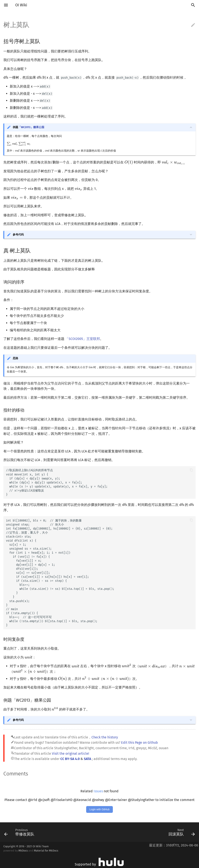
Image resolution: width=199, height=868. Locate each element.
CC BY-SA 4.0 (70, 759)
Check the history (105, 737)
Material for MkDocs (46, 851)
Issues (98, 791)
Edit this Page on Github (140, 743)
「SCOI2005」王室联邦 (83, 339)
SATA (87, 759)
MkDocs (23, 851)
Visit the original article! (70, 754)
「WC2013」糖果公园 (31, 127)
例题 (28, 127)
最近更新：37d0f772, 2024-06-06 (174, 845)
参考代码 (18, 235)
